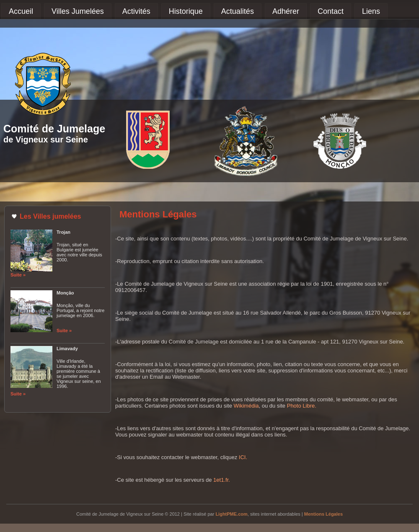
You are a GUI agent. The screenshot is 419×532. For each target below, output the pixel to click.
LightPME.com (231, 514)
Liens (371, 11)
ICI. (243, 457)
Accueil (21, 11)
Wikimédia (246, 406)
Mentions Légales (323, 514)
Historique (186, 11)
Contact (331, 11)
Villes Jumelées (78, 11)
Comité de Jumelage (54, 129)
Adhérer (286, 11)
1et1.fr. (222, 480)
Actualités (238, 11)
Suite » (18, 275)
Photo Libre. (302, 406)
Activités (136, 11)
